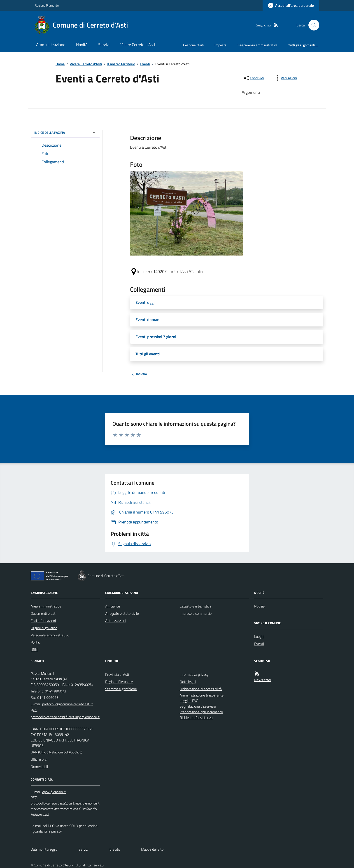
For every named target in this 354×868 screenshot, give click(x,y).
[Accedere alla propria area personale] (291, 5)
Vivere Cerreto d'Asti (138, 45)
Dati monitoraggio (44, 849)
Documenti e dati (43, 613)
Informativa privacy (194, 674)
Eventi (145, 64)
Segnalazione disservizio (198, 706)
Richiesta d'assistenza (196, 718)
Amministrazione (51, 45)
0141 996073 (56, 691)
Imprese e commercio (196, 613)
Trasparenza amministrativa (257, 45)
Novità (82, 45)
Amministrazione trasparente (202, 695)
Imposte (220, 45)
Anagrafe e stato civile (122, 613)
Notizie (259, 606)
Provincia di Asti (117, 674)
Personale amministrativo (50, 635)
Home (60, 64)
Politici (36, 642)
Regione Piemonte (47, 5)
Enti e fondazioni (43, 621)
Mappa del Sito (152, 849)
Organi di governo (44, 628)
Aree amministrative (46, 606)
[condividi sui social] (253, 78)
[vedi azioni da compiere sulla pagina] (285, 78)
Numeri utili (39, 767)
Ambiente (113, 606)
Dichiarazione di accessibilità (201, 689)
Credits (115, 849)
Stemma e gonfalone (121, 689)
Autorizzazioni (116, 621)
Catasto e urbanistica (196, 606)
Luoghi (259, 636)
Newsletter (263, 680)
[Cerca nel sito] (312, 25)
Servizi (104, 45)
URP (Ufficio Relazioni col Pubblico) (56, 752)
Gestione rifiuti (193, 45)
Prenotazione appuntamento (201, 712)
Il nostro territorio (121, 64)
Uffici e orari (40, 759)
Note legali (188, 682)
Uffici (34, 650)
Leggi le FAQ (189, 701)
